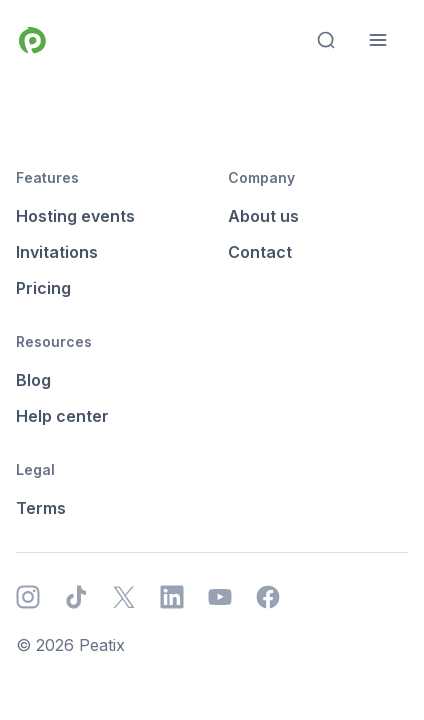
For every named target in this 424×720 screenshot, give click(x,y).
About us (263, 216)
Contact (260, 252)
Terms (41, 508)
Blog (33, 380)
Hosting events (75, 216)
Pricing (43, 288)
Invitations (57, 252)
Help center (62, 416)
